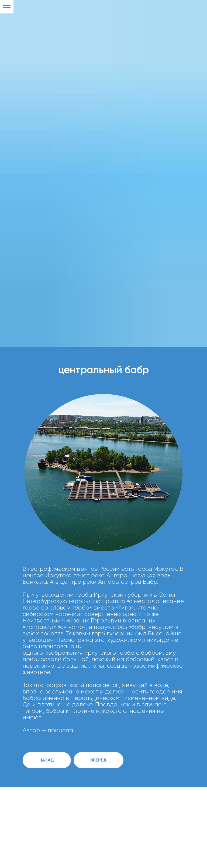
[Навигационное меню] (7, 7)
